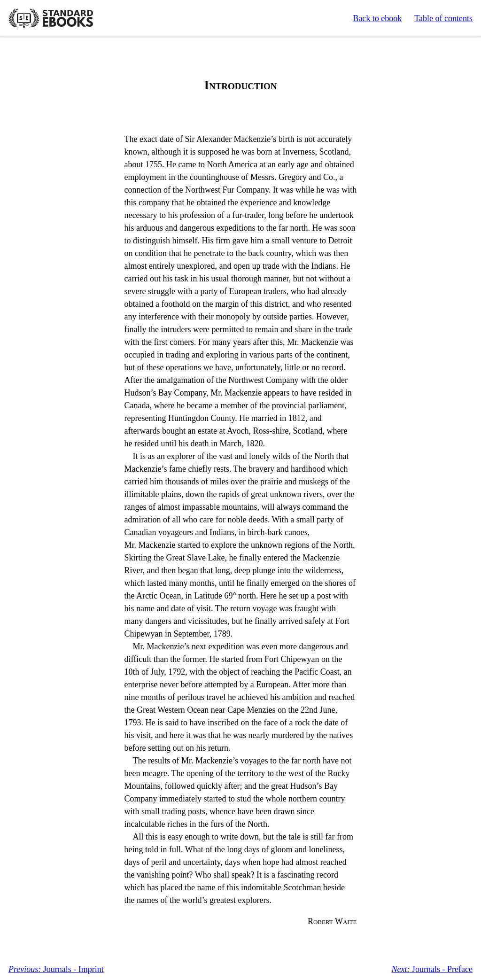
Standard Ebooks (51, 18)
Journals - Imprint (56, 969)
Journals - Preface (432, 969)
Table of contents (443, 18)
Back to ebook (377, 18)
